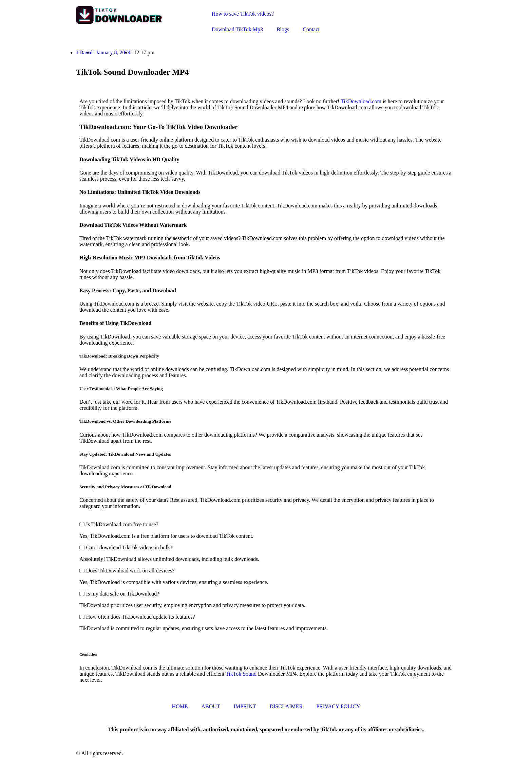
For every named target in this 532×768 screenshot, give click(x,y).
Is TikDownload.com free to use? (122, 524)
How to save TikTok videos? (243, 14)
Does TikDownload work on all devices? (130, 571)
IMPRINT (245, 706)
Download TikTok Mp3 (237, 29)
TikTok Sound (241, 674)
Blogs (283, 29)
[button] (266, 525)
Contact (311, 29)
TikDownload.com (361, 101)
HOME (180, 706)
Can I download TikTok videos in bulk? (129, 547)
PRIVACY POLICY (338, 706)
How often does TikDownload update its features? (141, 617)
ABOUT (211, 706)
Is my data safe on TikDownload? (123, 594)
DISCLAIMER (286, 706)
